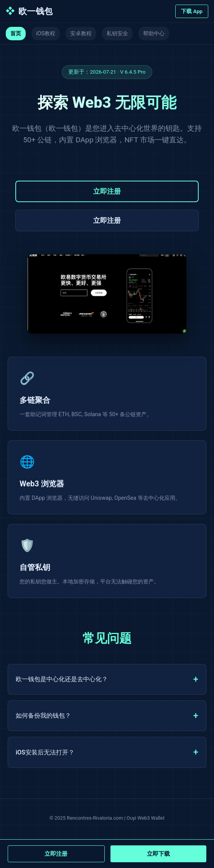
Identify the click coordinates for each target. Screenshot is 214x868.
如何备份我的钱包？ (43, 716)
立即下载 (158, 854)
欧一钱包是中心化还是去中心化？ (62, 679)
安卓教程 (81, 34)
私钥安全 (117, 34)
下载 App (192, 11)
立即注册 (107, 191)
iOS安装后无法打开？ (45, 752)
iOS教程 (46, 34)
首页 (16, 34)
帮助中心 (154, 34)
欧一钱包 (29, 12)
